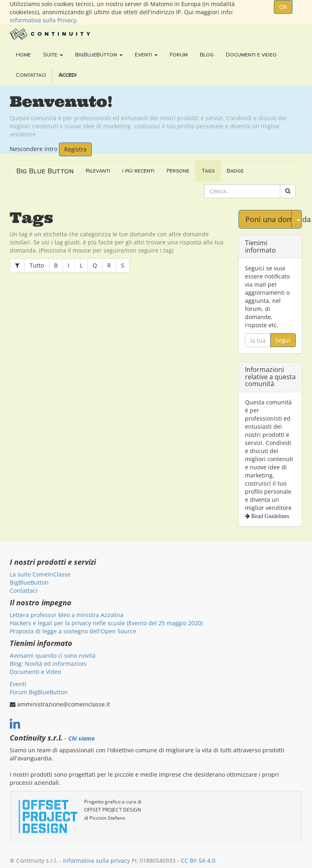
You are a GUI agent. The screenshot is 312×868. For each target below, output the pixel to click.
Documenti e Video (35, 672)
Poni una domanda (269, 219)
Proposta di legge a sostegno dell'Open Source (73, 631)
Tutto (37, 265)
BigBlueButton (29, 582)
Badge (235, 171)
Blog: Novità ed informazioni (48, 664)
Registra (75, 149)
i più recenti (138, 171)
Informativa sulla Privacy (43, 20)
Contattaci (24, 591)
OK (283, 7)
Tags (208, 171)
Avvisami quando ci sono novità (53, 655)
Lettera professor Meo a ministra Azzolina (67, 615)
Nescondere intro (34, 148)
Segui (283, 340)
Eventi (18, 684)
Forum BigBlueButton (39, 692)
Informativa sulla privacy (96, 860)
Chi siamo (81, 738)
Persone (178, 171)
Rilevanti (98, 171)
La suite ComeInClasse (40, 574)
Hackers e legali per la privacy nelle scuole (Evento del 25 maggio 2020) (106, 623)
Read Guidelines (270, 516)
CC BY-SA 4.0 (198, 860)
